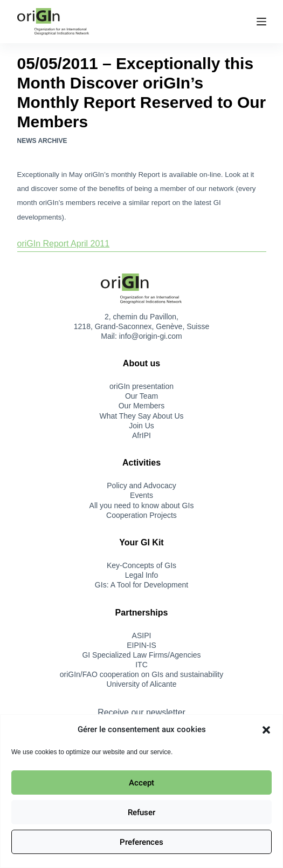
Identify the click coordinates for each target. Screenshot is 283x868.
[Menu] (261, 22)
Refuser (141, 812)
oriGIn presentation (141, 386)
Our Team (141, 396)
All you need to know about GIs (142, 505)
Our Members (142, 406)
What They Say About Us (141, 416)
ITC (141, 665)
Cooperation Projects (141, 515)
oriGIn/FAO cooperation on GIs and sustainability (142, 674)
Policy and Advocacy (141, 486)
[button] (266, 730)
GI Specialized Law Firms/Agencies (141, 655)
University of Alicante (142, 684)
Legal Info (142, 575)
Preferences (141, 842)
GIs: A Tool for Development (141, 585)
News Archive (42, 141)
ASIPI (142, 635)
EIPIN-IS (141, 645)
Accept (141, 783)
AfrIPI (141, 435)
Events (141, 495)
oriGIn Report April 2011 (64, 244)
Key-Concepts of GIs (141, 565)
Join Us (141, 426)
